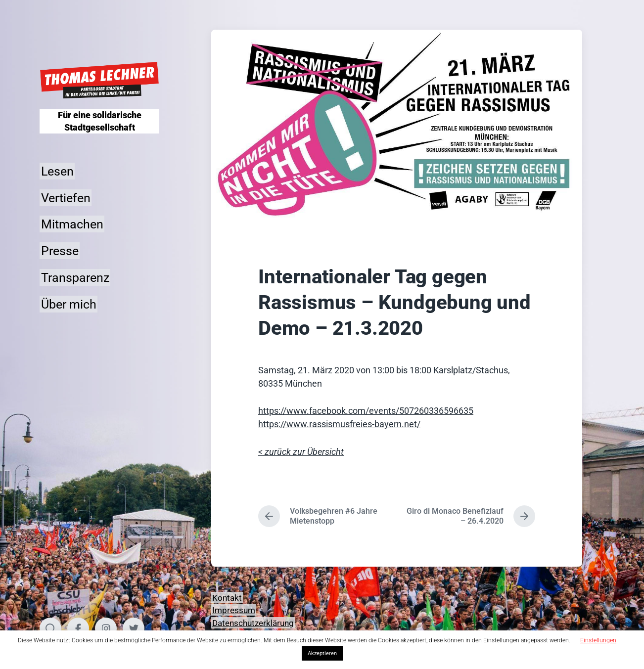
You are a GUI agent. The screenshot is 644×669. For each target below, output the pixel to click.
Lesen (57, 171)
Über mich (69, 304)
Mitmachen (72, 224)
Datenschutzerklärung (253, 623)
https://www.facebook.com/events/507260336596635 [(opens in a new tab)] (366, 411)
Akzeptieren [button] (322, 653)
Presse (60, 251)
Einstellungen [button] (598, 640)
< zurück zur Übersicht (301, 452)
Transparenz (75, 277)
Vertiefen (66, 198)
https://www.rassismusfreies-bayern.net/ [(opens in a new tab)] (339, 424)
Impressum (234, 610)
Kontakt (227, 597)
